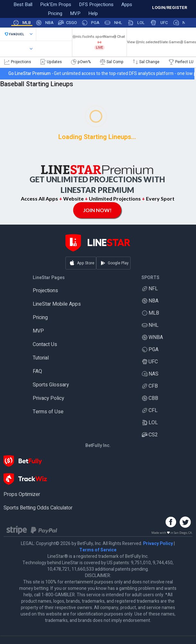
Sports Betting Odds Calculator (38, 508)
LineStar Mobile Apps (57, 304)
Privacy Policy (48, 398)
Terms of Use (48, 412)
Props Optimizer (22, 494)
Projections (45, 291)
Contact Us (45, 344)
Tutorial (41, 358)
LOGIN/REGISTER (170, 8)
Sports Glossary (51, 385)
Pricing (40, 318)
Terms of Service (98, 550)
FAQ (37, 371)
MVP (38, 331)
